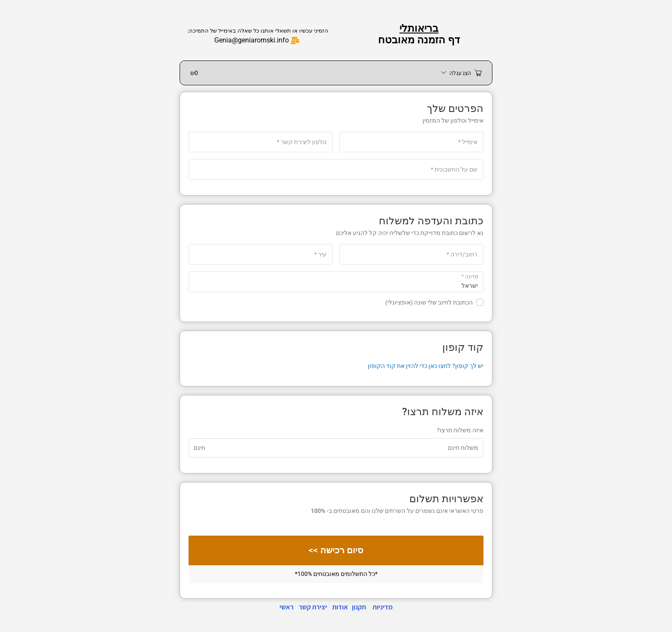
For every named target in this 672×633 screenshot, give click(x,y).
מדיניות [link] (382, 608)
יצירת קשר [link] (313, 608)
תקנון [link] (359, 608)
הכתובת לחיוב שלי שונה (434, 303)
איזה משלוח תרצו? (460, 430)
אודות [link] (340, 608)
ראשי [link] (286, 608)
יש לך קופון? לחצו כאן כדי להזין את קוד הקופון (426, 366)
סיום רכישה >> (336, 551)
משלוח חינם (463, 448)
